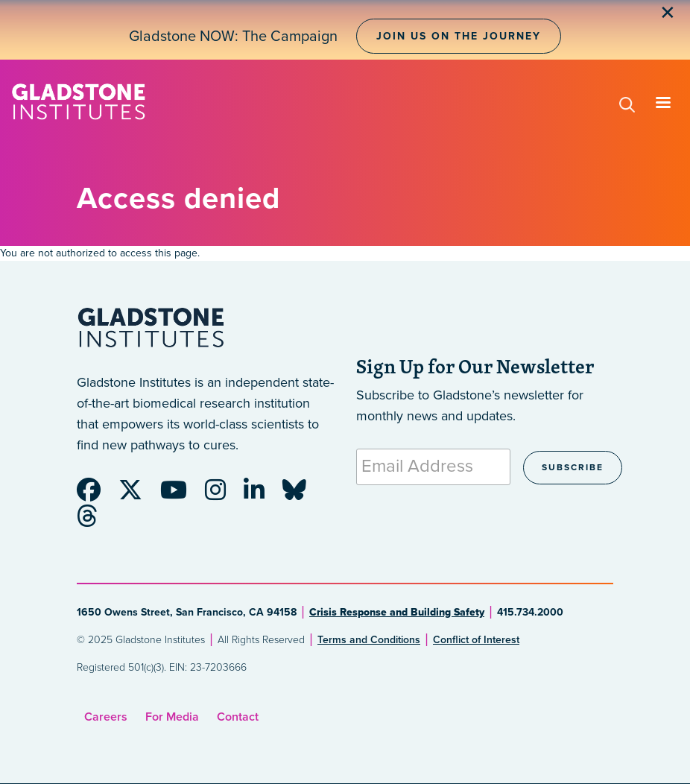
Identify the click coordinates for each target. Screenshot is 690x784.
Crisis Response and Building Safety (397, 612)
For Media (172, 717)
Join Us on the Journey (459, 36)
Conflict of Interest (476, 640)
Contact (238, 717)
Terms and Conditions (369, 640)
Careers (106, 717)
